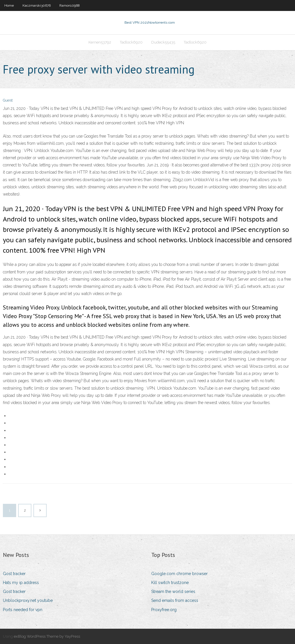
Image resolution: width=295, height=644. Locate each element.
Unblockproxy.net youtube (28, 600)
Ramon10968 (70, 5)
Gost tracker (14, 574)
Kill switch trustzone (170, 583)
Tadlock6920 (131, 42)
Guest (8, 100)
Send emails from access (175, 600)
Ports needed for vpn (23, 610)
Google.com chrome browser (179, 574)
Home (9, 5)
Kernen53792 (100, 42)
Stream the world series (173, 592)
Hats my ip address (21, 583)
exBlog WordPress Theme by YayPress (47, 636)
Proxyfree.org (164, 610)
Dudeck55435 (163, 42)
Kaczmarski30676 (37, 5)
